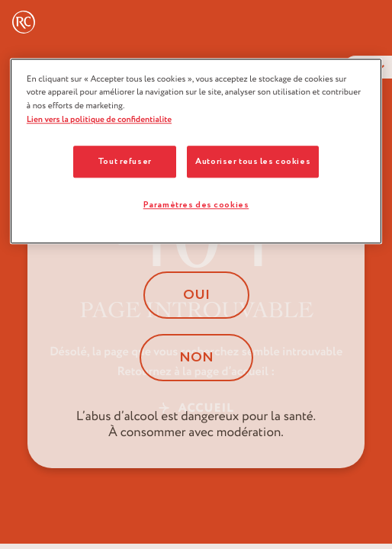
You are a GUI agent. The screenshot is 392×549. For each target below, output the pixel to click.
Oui (196, 295)
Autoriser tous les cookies (253, 162)
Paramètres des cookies (196, 205)
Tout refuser (125, 162)
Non (196, 358)
